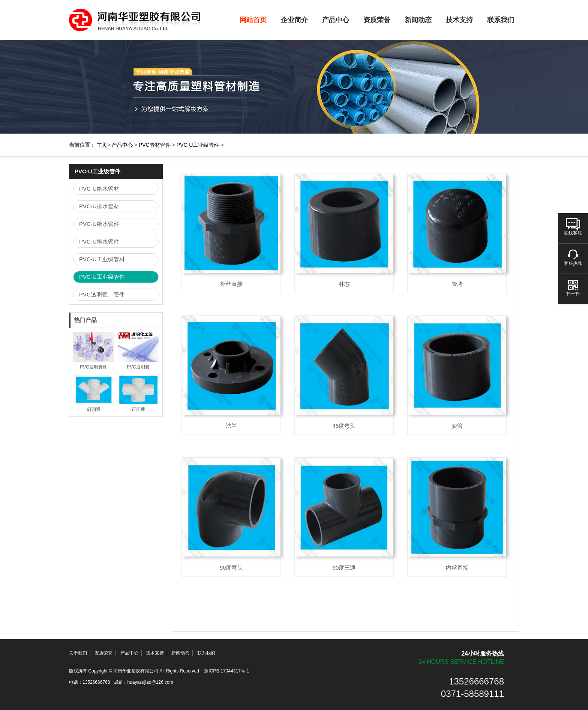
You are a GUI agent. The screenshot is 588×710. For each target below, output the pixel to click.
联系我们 (501, 20)
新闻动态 (418, 20)
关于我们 (78, 653)
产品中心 (336, 20)
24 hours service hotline (461, 662)
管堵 (457, 284)
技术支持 (459, 20)
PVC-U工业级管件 (198, 145)
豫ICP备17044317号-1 (226, 671)
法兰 (231, 426)
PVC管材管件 (155, 145)
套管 (457, 426)
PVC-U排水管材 (99, 206)
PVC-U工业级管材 (102, 259)
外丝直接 (231, 284)
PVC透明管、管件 (102, 294)
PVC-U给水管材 (99, 189)
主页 (102, 145)
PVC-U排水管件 (99, 241)
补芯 (344, 284)
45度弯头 (344, 426)
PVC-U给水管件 (99, 224)
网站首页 (253, 20)
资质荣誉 (377, 20)
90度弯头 (231, 568)
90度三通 (344, 568)
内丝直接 (457, 568)
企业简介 (294, 20)
